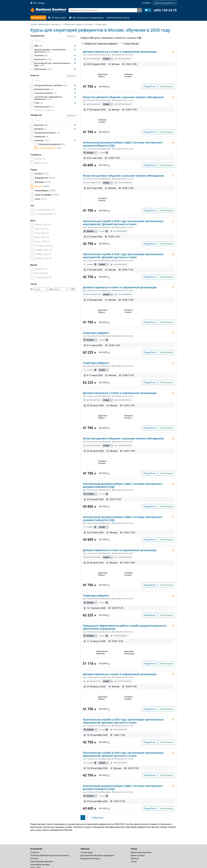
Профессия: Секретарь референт (101, 44)
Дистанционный (92, 59)
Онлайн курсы (57, 18)
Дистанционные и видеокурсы (86, 18)
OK (73, 289)
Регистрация (166, 86)
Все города (39, 3)
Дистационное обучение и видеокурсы (97, 855)
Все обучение (38, 18)
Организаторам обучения (42, 861)
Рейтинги (135, 858)
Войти (148, 3)
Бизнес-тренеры (138, 855)
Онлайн (90, 153)
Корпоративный (123, 59)
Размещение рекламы (40, 864)
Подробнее (150, 86)
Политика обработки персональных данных (50, 855)
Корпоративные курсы (118, 18)
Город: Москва (131, 44)
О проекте (35, 852)
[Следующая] (97, 818)
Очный (108, 59)
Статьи (134, 861)
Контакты (34, 858)
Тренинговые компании (141, 852)
